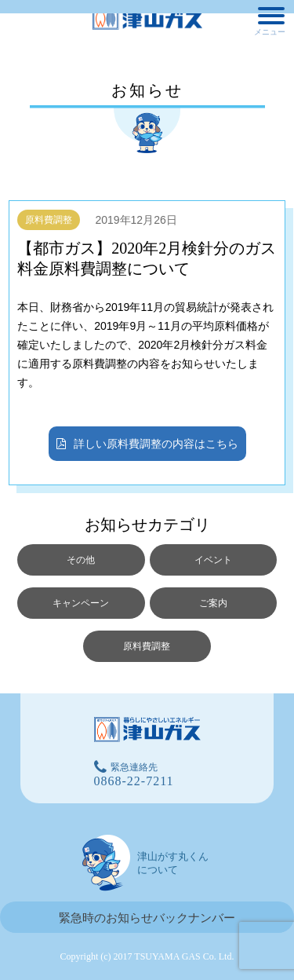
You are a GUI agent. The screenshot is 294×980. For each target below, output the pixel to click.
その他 (81, 560)
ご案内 (213, 603)
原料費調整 (49, 220)
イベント (213, 560)
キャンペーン (81, 603)
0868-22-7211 (134, 781)
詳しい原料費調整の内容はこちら (147, 445)
